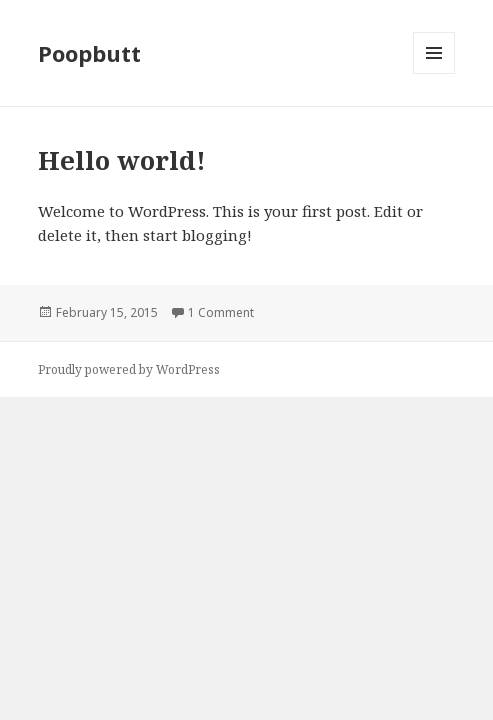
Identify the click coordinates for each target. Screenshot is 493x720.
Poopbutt (89, 53)
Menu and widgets (434, 73)
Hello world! (122, 160)
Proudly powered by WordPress (129, 369)
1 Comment (221, 312)
